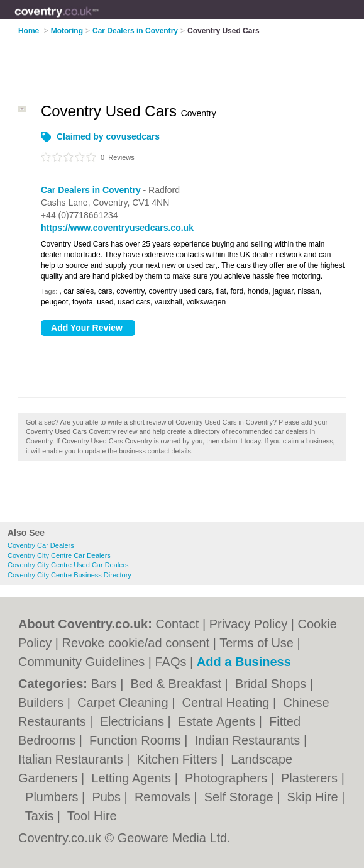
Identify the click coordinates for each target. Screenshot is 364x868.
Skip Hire (315, 797)
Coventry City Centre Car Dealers (59, 555)
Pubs (108, 797)
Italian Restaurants (72, 759)
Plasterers (311, 778)
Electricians (134, 721)
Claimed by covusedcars (108, 136)
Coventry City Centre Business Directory (69, 575)
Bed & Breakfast (178, 684)
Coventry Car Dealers (41, 545)
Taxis (41, 816)
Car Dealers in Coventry (91, 190)
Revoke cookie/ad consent (136, 643)
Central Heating (227, 703)
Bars (106, 684)
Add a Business (244, 662)
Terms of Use (256, 643)
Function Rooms (137, 740)
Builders (43, 703)
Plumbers (53, 797)
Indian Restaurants (249, 740)
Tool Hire (92, 816)
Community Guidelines (81, 662)
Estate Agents (218, 721)
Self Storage (241, 797)
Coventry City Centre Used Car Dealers (68, 565)
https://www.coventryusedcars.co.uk (117, 228)
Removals (164, 797)
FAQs (170, 662)
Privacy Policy (248, 624)
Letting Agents (133, 778)
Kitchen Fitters (179, 759)
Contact (177, 624)
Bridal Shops (273, 684)
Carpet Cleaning (124, 703)
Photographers (228, 778)
